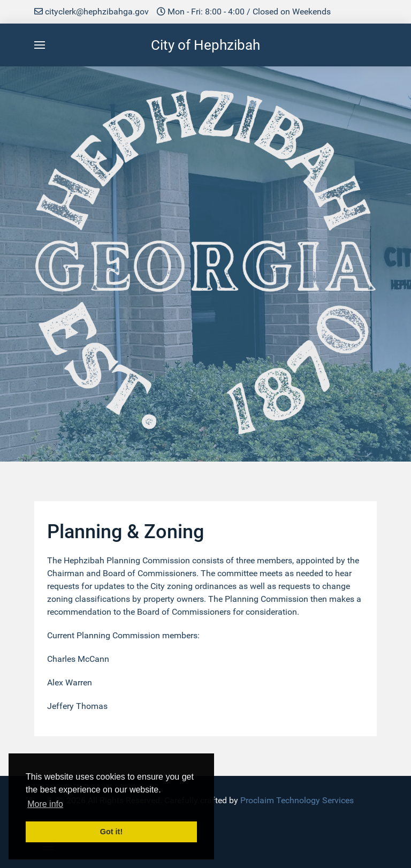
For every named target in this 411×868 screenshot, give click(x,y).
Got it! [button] (111, 832)
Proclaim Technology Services (297, 800)
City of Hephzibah (205, 45)
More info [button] (45, 804)
